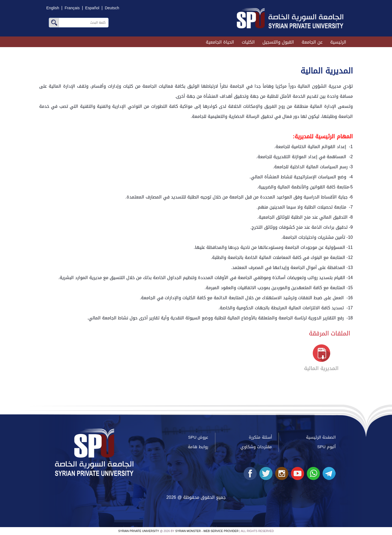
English (53, 8)
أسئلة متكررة (260, 437)
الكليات (248, 42)
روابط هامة (198, 447)
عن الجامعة (312, 42)
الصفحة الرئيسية (321, 437)
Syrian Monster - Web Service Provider (207, 531)
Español (92, 8)
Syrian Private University (139, 531)
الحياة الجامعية (220, 42)
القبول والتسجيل (278, 42)
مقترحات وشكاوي (256, 447)
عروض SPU (198, 437)
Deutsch (112, 8)
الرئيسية (338, 42)
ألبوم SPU (326, 447)
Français (72, 8)
